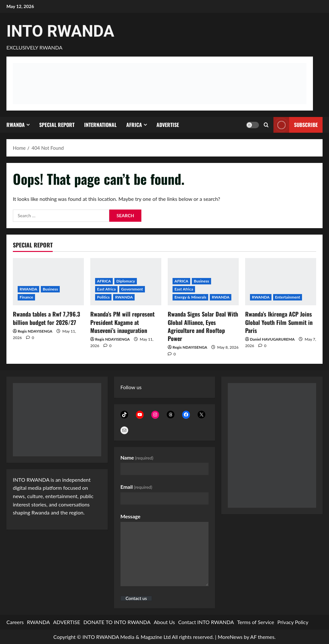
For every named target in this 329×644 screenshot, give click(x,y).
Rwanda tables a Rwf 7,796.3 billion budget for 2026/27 (46, 318)
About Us (164, 622)
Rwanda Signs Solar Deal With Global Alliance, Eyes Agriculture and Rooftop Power (203, 326)
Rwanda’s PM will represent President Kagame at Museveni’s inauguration (122, 322)
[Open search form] (266, 125)
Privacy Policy (293, 622)
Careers (15, 622)
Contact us (136, 598)
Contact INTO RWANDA (206, 622)
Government (132, 289)
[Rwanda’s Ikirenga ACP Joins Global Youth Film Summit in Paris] (281, 282)
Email (136, 487)
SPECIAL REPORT (57, 125)
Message (130, 516)
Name (137, 457)
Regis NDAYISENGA (35, 331)
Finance (26, 297)
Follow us (131, 387)
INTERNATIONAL (100, 125)
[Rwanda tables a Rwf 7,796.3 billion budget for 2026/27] (48, 282)
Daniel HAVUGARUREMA (272, 339)
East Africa (106, 289)
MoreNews (230, 637)
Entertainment (288, 297)
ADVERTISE (168, 125)
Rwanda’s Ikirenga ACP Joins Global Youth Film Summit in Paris (279, 322)
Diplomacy (126, 281)
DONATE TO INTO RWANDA (117, 622)
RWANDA (16, 125)
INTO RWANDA (60, 31)
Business (50, 289)
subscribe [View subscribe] (296, 125)
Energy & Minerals (190, 297)
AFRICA (134, 125)
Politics (103, 297)
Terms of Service (256, 622)
